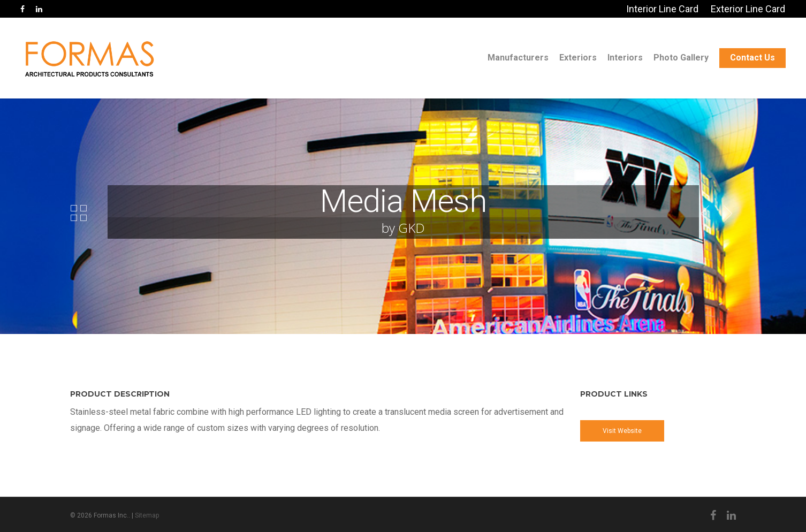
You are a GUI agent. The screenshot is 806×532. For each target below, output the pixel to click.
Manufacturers (518, 58)
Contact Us (752, 58)
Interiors (625, 58)
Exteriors (578, 58)
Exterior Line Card (748, 9)
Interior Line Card (662, 9)
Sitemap (147, 515)
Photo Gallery (681, 58)
